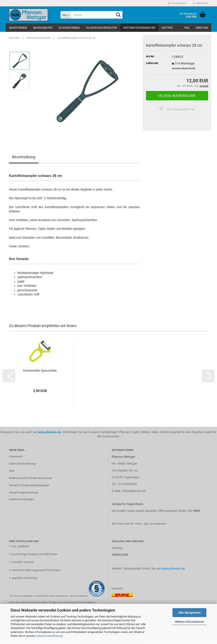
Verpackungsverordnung (24, 492)
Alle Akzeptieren (190, 613)
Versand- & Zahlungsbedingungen (29, 485)
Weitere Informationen (189, 622)
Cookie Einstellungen (21, 499)
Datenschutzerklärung (49, 636)
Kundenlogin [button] (177, 3)
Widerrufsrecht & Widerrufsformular (30, 478)
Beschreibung (24, 157)
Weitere (167, 28)
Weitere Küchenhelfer (139, 28)
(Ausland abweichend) (184, 68)
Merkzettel (200, 3)
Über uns (202, 28)
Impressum (16, 456)
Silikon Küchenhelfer (102, 28)
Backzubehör (43, 28)
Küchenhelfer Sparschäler (40, 371)
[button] (9, 376)
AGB (12, 471)
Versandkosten (158, 524)
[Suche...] (66, 15)
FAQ (187, 28)
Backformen (18, 28)
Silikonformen (69, 28)
